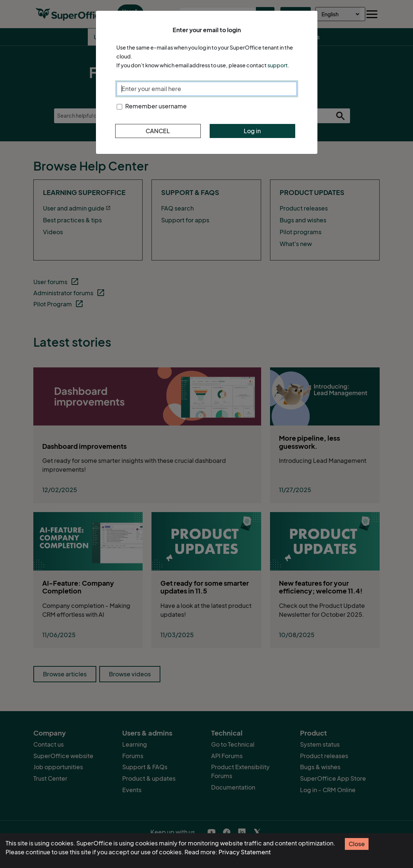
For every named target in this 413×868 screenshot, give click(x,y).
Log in (252, 131)
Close (357, 844)
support (278, 65)
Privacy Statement (245, 852)
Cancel (158, 131)
